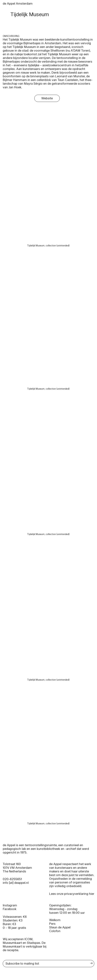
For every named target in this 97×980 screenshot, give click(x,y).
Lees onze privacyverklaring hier (72, 894)
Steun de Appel (60, 927)
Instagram (10, 905)
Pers (52, 924)
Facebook (10, 909)
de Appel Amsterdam (18, 4)
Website (47, 98)
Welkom (55, 920)
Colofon (55, 931)
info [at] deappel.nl (16, 883)
